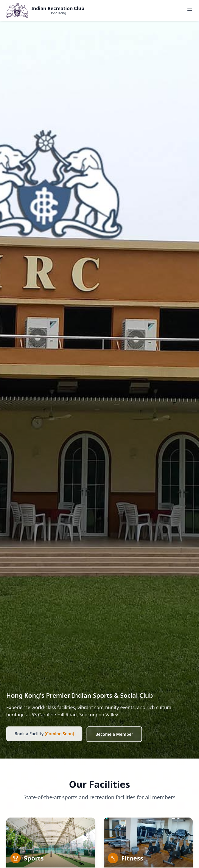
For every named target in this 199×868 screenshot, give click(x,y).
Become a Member (114, 734)
